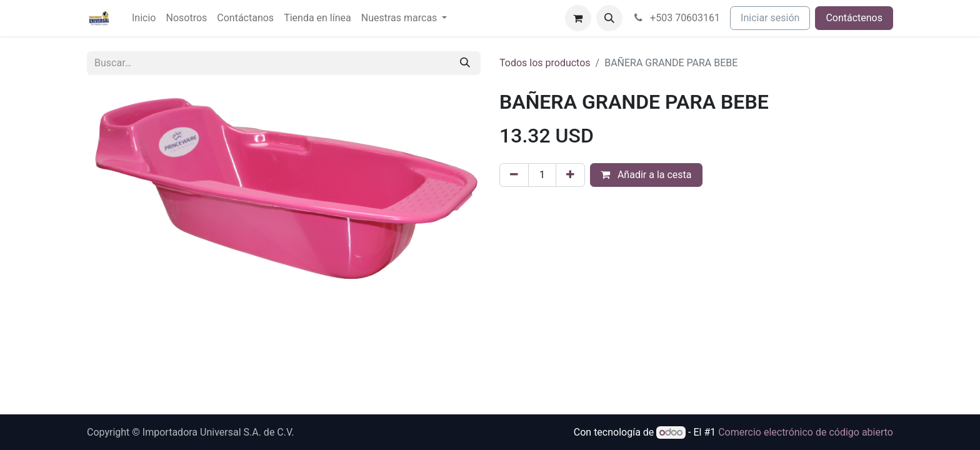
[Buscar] (465, 63)
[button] (609, 18)
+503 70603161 (677, 18)
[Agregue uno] (570, 175)
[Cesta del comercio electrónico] (578, 18)
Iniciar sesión (770, 18)
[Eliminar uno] (514, 175)
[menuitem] (144, 18)
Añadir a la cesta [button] (646, 175)
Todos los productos (545, 63)
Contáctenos (854, 18)
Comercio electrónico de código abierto (806, 432)
